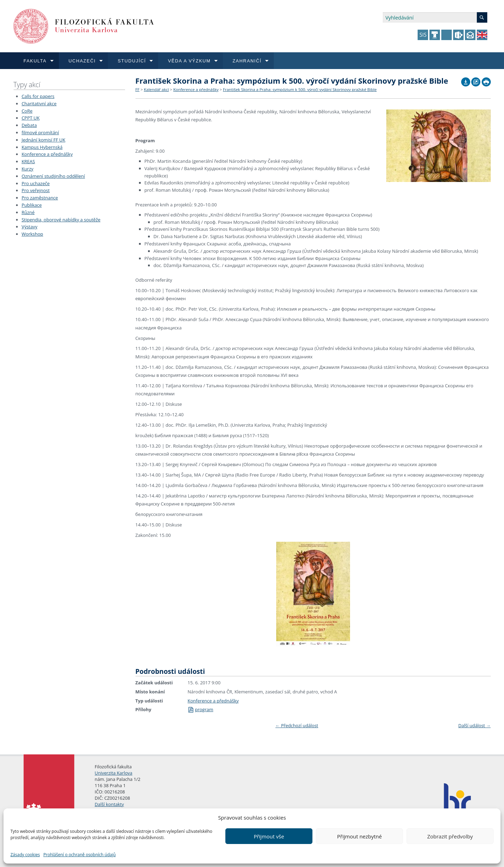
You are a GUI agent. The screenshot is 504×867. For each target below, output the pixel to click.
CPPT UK (31, 118)
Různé (28, 212)
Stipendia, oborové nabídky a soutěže (61, 220)
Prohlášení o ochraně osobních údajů (79, 855)
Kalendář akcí (156, 89)
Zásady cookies (25, 855)
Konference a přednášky (47, 154)
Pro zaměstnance (40, 198)
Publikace (32, 205)
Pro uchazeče (36, 183)
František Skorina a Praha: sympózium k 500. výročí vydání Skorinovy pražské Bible (300, 89)
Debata (29, 125)
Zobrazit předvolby (450, 836)
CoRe (27, 111)
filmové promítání (40, 132)
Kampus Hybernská (42, 147)
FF (138, 89)
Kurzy (28, 169)
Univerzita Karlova (114, 773)
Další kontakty (109, 804)
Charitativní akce (39, 104)
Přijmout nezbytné (359, 836)
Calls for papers (38, 96)
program (201, 709)
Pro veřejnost (36, 190)
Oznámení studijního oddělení (53, 176)
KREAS (28, 161)
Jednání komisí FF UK (44, 140)
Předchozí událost (297, 725)
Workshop (32, 234)
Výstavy (29, 227)
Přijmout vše (269, 836)
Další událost (475, 725)
